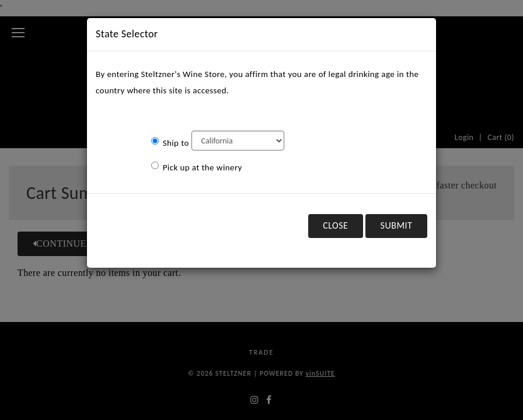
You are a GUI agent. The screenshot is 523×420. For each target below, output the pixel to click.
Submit (397, 225)
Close (335, 225)
